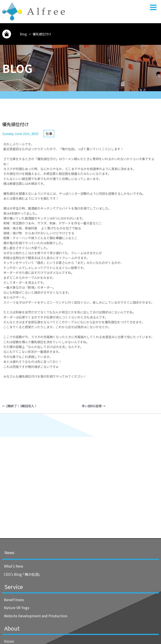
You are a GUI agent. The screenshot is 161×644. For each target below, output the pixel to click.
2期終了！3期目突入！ (20, 406)
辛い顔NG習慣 (94, 406)
